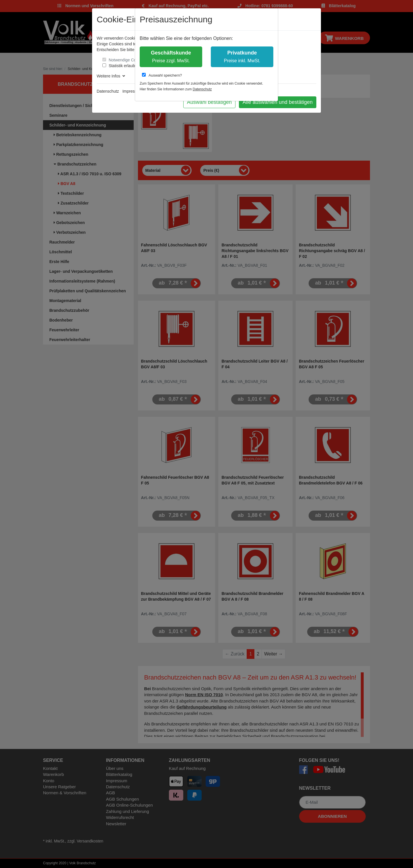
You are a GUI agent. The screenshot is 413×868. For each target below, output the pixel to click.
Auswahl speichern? (162, 75)
